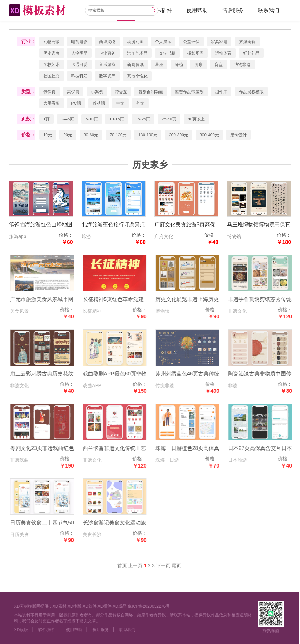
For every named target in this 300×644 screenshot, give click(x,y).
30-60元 (91, 135)
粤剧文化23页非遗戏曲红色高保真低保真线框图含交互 (47, 449)
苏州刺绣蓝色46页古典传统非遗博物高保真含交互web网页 (192, 374)
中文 (121, 103)
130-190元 (148, 135)
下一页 (163, 571)
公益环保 (191, 42)
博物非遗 (243, 64)
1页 (47, 119)
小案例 (97, 92)
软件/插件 (161, 10)
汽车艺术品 (137, 53)
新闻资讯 (135, 64)
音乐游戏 (108, 64)
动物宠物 (52, 42)
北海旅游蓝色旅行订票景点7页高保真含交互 (113, 225)
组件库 (221, 92)
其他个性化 (137, 76)
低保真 (50, 92)
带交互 (121, 92)
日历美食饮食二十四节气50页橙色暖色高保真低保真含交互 (47, 523)
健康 (199, 64)
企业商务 (108, 53)
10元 (48, 135)
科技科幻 (79, 76)
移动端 (99, 103)
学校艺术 (52, 64)
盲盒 (219, 64)
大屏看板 (52, 103)
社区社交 (52, 76)
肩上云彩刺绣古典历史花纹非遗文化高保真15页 (46, 374)
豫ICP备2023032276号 (144, 606)
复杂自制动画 (151, 92)
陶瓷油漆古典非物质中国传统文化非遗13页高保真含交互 (265, 374)
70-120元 (118, 135)
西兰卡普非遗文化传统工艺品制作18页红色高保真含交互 (119, 449)
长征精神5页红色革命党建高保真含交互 (118, 300)
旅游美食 (247, 42)
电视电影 (79, 42)
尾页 (176, 571)
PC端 (76, 103)
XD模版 (16, 630)
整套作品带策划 (189, 92)
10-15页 (117, 119)
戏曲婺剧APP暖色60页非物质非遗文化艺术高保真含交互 (119, 374)
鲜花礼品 (251, 53)
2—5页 (68, 119)
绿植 (179, 64)
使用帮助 (197, 10)
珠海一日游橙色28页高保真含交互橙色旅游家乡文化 (192, 449)
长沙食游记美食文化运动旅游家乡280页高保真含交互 (119, 523)
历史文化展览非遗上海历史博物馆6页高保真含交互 (192, 300)
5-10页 (92, 119)
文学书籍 (168, 53)
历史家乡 (52, 53)
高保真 (73, 92)
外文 (140, 103)
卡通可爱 (79, 64)
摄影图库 (195, 53)
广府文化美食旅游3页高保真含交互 (185, 225)
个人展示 (163, 42)
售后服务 (233, 10)
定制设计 (239, 135)
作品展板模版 (251, 92)
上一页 (135, 571)
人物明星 (79, 53)
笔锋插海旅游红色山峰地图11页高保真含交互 (41, 225)
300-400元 (209, 135)
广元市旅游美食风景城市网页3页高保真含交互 (46, 300)
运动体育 (224, 53)
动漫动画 (135, 42)
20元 (68, 135)
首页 (122, 571)
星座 (159, 64)
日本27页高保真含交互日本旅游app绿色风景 (265, 449)
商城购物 (108, 42)
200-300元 (179, 135)
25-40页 (169, 119)
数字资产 (108, 76)
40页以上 (197, 119)
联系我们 (269, 10)
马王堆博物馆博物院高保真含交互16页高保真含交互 (259, 225)
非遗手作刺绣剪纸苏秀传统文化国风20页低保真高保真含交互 (265, 300)
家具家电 (219, 42)
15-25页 (143, 119)
